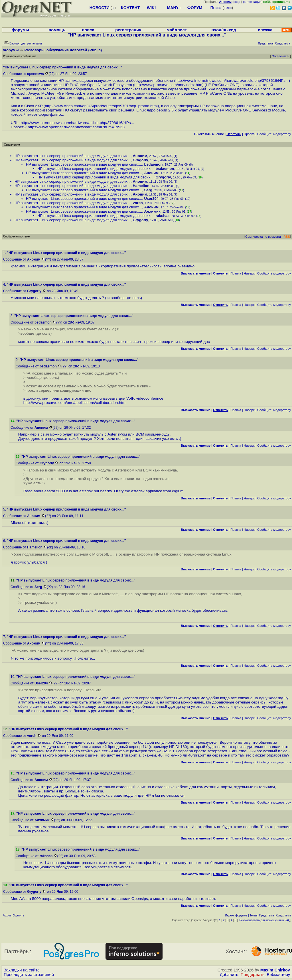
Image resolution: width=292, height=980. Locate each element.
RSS (287, 237)
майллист (177, 30)
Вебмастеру (278, 975)
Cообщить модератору (274, 134)
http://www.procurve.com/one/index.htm (168, 85)
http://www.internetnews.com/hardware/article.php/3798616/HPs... (232, 81)
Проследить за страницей (29, 975)
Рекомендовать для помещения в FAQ (265, 920)
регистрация (252, 2)
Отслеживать (280, 56)
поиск (88, 30)
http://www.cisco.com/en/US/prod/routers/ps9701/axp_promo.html (101, 106)
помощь (57, 30)
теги (228, 8)
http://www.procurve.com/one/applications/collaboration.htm (74, 403)
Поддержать (253, 975)
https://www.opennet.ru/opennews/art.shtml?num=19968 (76, 127)
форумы (21, 30)
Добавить (229, 975)
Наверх (249, 273)
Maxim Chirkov (275, 970)
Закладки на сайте (22, 970)
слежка (265, 30)
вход (237, 2)
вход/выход (224, 30)
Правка (249, 134)
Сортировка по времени (263, 237)
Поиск (216, 8)
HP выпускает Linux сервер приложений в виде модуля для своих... (73, 156)
